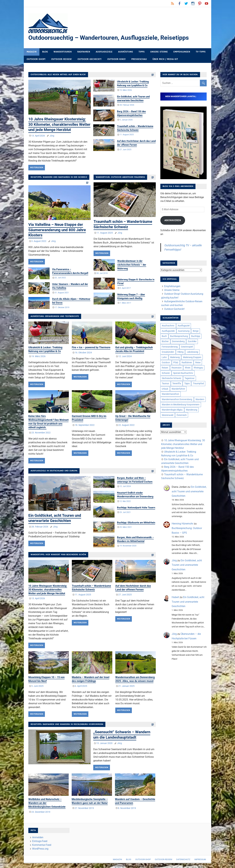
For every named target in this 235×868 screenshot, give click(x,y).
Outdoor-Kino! (116, 59)
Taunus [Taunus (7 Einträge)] (165, 384)
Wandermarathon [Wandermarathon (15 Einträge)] (170, 394)
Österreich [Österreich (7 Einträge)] (182, 415)
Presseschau (139, 59)
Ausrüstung (126, 52)
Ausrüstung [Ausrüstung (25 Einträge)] (184, 331)
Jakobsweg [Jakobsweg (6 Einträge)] (192, 352)
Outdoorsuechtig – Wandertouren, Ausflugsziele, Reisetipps (109, 38)
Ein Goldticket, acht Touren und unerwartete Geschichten (189, 491)
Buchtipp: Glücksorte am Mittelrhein (136, 523)
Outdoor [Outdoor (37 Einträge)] (166, 362)
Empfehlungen (182, 52)
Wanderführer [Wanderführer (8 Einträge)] (178, 389)
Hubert (175, 597)
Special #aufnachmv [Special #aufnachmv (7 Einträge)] (183, 373)
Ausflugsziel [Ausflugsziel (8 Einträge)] (184, 326)
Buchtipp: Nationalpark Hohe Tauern (136, 508)
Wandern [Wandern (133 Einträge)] (200, 399)
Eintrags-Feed (40, 841)
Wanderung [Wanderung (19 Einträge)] (192, 410)
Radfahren (84, 52)
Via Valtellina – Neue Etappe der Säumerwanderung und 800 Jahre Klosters (57, 230)
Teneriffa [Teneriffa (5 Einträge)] (177, 384)
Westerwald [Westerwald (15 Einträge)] (168, 415)
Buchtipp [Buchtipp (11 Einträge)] (196, 336)
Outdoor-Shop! (36, 59)
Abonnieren (173, 220)
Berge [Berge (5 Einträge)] (196, 331)
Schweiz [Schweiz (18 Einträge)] (166, 373)
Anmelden (38, 837)
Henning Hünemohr (182, 524)
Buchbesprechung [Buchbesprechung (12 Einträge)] (179, 336)
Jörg (52, 136)
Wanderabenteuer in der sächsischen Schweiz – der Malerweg (132, 265)
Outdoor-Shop (143, 859)
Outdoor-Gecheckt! (90, 59)
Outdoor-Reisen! (62, 59)
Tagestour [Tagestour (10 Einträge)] (190, 378)
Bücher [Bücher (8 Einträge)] (165, 341)
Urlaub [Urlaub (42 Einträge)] (165, 389)
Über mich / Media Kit (165, 59)
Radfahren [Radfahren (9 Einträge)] (187, 362)
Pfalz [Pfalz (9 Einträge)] (176, 362)
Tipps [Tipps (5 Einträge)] (187, 384)
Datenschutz (183, 859)
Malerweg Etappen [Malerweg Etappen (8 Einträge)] (192, 357)
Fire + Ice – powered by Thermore (91, 348)
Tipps (142, 52)
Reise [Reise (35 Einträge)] (198, 362)
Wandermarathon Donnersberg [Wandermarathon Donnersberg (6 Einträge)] (177, 399)
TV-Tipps (201, 52)
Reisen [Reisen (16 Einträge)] (165, 368)
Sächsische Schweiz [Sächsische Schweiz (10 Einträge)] (172, 378)
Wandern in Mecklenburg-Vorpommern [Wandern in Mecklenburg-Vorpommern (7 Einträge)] (181, 405)
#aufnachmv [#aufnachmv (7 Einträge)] (168, 326)
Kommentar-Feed (42, 845)
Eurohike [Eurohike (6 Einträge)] (192, 341)
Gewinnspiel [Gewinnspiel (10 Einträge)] (187, 347)
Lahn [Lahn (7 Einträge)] (164, 357)
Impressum (200, 859)
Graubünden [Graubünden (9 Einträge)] (168, 352)
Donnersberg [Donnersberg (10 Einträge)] (178, 341)
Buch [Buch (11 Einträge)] (164, 336)
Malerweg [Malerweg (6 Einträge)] (175, 357)
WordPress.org (40, 849)
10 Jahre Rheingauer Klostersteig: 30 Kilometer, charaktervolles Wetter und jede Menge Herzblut (59, 124)
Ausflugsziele (104, 52)
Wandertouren (63, 52)
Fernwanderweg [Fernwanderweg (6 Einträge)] (170, 347)
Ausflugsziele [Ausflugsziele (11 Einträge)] (168, 331)
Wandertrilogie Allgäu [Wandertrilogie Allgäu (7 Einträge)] (172, 410)
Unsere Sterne (159, 52)
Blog (45, 52)
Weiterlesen (37, 168)
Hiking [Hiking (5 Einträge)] (180, 352)
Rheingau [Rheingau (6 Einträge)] (198, 368)
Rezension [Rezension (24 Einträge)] (177, 368)
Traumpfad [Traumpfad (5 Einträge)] (198, 384)
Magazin (32, 52)
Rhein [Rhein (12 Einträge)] (188, 368)
